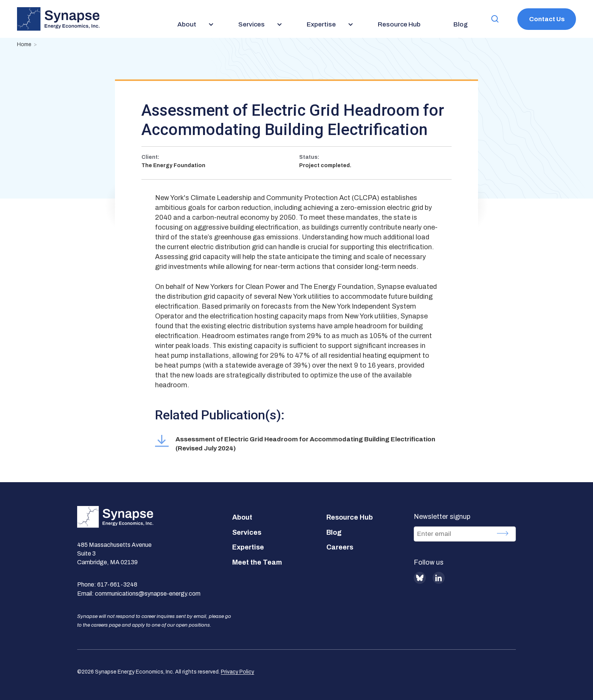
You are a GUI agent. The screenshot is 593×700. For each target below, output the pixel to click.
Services (247, 532)
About (242, 517)
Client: (150, 157)
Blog (334, 532)
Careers (340, 547)
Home (24, 44)
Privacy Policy (238, 672)
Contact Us (547, 19)
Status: (309, 157)
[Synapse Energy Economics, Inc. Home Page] (58, 19)
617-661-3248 (117, 584)
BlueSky (420, 578)
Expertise (248, 547)
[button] (495, 19)
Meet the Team (257, 562)
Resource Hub (350, 517)
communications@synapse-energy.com (148, 594)
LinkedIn (439, 578)
